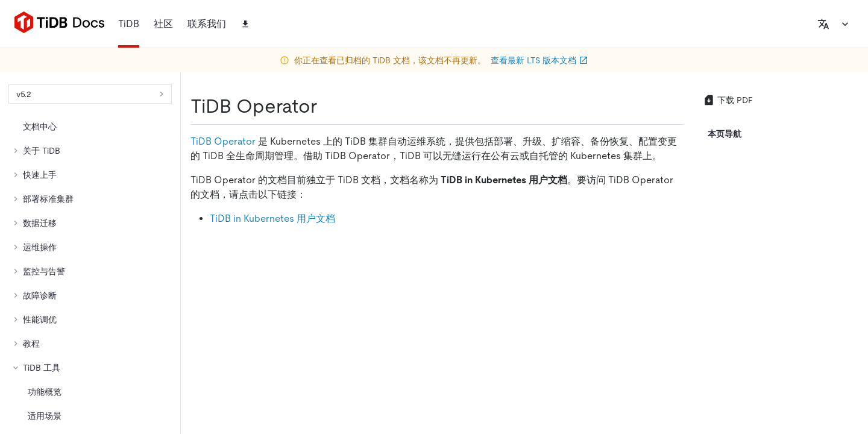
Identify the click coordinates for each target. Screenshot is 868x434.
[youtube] (817, 293)
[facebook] (741, 293)
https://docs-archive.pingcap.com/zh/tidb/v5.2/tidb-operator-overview (245, 151)
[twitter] (538, 292)
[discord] (791, 293)
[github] (490, 292)
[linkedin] (587, 292)
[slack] (766, 293)
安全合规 (301, 402)
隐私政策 (248, 402)
